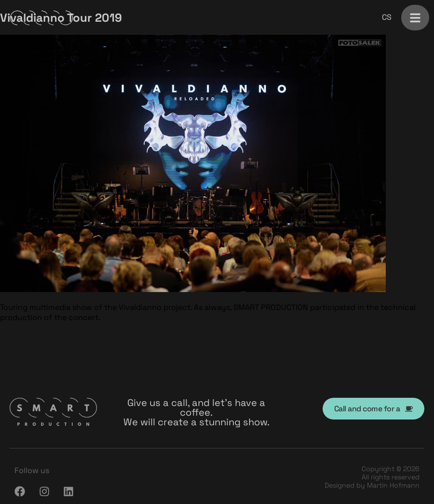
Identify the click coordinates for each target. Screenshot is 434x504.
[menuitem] (387, 17)
